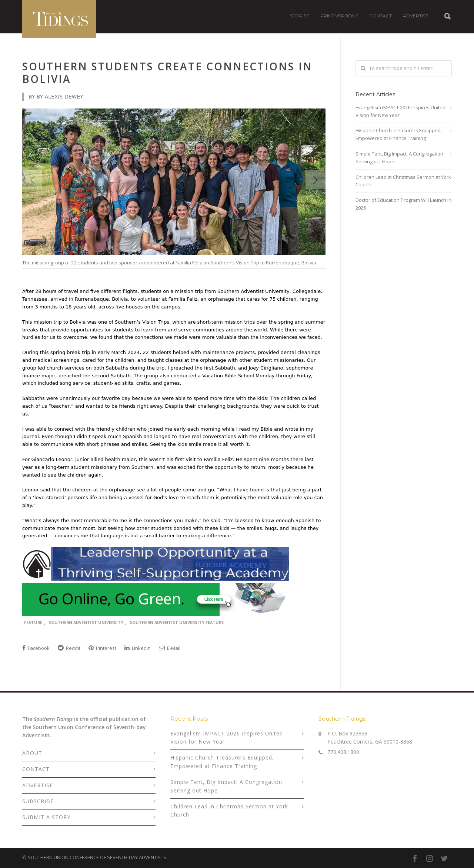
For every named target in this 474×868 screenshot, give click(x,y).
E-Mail (170, 648)
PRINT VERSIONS (339, 16)
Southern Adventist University (86, 622)
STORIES (300, 16)
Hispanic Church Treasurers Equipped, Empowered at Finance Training (399, 134)
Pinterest (102, 648)
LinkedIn (138, 648)
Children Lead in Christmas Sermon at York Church (403, 181)
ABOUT (32, 753)
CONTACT (380, 16)
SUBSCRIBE (38, 801)
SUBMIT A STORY (46, 817)
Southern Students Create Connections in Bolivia (167, 73)
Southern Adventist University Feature (177, 622)
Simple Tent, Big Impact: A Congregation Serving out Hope (399, 158)
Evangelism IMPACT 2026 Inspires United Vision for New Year (400, 111)
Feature (33, 622)
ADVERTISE (416, 16)
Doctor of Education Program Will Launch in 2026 (403, 204)
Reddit (69, 648)
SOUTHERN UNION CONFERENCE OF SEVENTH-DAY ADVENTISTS (97, 857)
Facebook (36, 648)
